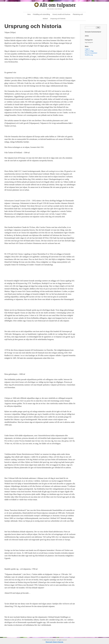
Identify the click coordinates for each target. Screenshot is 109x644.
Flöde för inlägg (89, 51)
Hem (29, 14)
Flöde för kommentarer (91, 53)
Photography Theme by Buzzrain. (55, 642)
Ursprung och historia (58, 19)
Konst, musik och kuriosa (61, 14)
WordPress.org (89, 55)
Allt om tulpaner (58, 5)
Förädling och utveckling (41, 14)
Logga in (87, 49)
